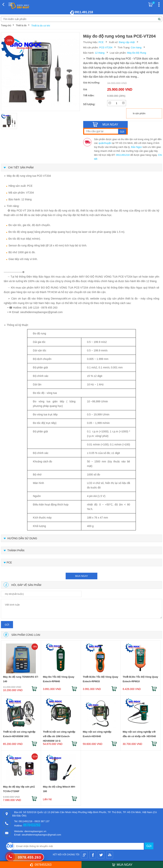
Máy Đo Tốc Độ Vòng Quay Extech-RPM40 (58, 679)
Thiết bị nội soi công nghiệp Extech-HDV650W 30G (19, 734)
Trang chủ (6, 25)
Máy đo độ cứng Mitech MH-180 (59, 789)
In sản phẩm (139, 113)
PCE (101, 42)
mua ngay (81, 576)
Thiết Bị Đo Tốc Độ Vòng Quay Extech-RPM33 (101, 679)
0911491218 (123, 155)
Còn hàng (136, 47)
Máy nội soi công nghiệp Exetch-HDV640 (97, 734)
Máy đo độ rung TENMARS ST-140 (21, 679)
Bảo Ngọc (137, 147)
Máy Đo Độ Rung (137, 53)
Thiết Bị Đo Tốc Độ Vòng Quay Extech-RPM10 (140, 679)
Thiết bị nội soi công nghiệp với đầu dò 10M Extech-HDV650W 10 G (59, 735)
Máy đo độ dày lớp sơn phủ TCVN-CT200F (19, 789)
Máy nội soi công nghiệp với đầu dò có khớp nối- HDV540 (139, 734)
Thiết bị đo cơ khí (41, 26)
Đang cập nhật (127, 42)
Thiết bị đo (21, 25)
